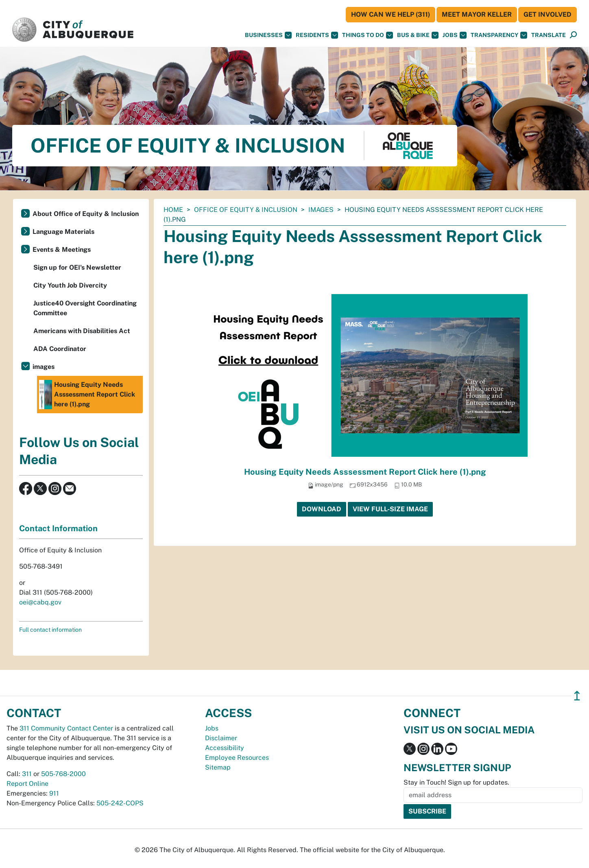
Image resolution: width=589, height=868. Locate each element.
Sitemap (218, 767)
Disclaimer (221, 738)
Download (322, 509)
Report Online (27, 784)
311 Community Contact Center (66, 728)
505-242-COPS (120, 803)
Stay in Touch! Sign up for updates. (456, 782)
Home (173, 210)
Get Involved (548, 14)
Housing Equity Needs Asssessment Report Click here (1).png (365, 472)
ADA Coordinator (60, 349)
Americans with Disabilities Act (82, 331)
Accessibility (225, 748)
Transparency (499, 35)
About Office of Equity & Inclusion (86, 214)
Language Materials (63, 232)
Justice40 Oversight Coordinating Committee (85, 308)
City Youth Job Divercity (70, 285)
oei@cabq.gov (40, 602)
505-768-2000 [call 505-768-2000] (63, 774)
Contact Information (58, 528)
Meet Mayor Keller (477, 14)
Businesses (268, 35)
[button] (549, 35)
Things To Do (368, 35)
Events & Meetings (62, 250)
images (321, 210)
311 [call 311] (27, 774)
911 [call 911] (54, 793)
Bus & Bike (418, 35)
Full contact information (50, 630)
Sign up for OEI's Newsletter (77, 267)
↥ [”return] (577, 696)
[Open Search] (573, 35)
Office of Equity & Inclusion (246, 210)
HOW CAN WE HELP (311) (390, 14)
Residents (317, 35)
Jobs (455, 35)
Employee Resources (237, 758)
